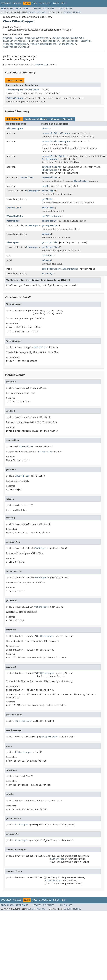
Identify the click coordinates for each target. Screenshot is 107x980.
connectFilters (51, 167)
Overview (6, 3)
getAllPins (48, 191)
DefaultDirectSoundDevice (68, 38)
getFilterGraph (51, 216)
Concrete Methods (62, 119)
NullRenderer (51, 41)
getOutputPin (50, 242)
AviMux (19, 38)
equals (46, 186)
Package (17, 3)
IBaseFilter (32, 90)
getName (46, 234)
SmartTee (86, 41)
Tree (35, 3)
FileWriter (34, 41)
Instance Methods (36, 119)
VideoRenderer (67, 44)
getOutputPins (50, 247)
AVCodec (8, 38)
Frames (38, 9)
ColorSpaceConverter (37, 38)
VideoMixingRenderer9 (43, 44)
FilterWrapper (15, 90)
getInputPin (49, 221)
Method (41, 12)
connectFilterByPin (54, 156)
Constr (31, 12)
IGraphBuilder (15, 216)
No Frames (49, 9)
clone (45, 129)
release (46, 260)
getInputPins (50, 226)
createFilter (50, 177)
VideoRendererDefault (16, 47)
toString (47, 273)
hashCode (47, 256)
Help (63, 3)
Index (56, 3)
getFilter (48, 208)
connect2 (47, 133)
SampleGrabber (70, 41)
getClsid (47, 199)
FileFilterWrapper (14, 41)
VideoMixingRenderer (15, 44)
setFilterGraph (51, 269)
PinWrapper (32, 191)
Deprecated (45, 3)
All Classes (66, 9)
